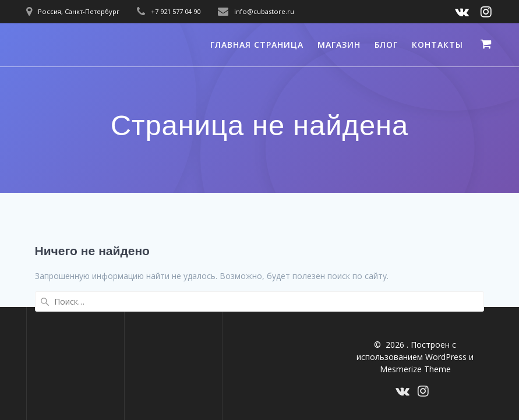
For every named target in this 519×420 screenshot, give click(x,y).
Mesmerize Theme (415, 369)
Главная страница (257, 45)
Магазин (339, 45)
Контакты (437, 45)
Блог (386, 45)
